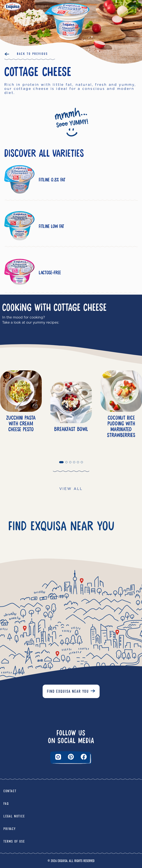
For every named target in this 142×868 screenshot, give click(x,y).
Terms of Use (14, 841)
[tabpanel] (71, 415)
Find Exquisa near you (68, 691)
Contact (10, 791)
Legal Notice (14, 816)
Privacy (10, 829)
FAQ (6, 804)
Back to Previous (32, 54)
